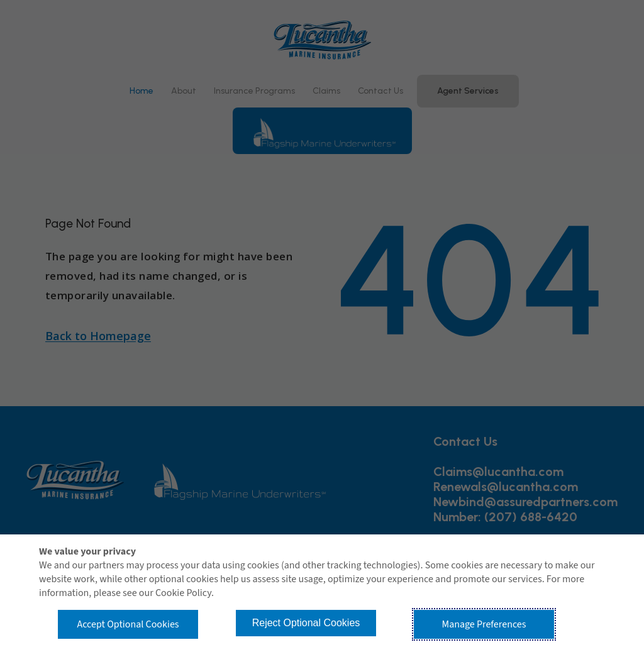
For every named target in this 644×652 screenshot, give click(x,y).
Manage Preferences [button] (484, 624)
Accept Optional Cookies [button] (128, 624)
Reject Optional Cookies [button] (306, 623)
